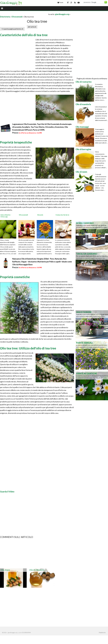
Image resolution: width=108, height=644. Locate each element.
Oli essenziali (17, 17)
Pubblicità (102, 633)
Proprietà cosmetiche (15, 277)
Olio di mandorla (37, 570)
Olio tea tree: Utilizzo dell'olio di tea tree (28, 348)
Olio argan (5, 570)
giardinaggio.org (62, 14)
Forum (60, 2)
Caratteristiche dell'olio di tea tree (24, 35)
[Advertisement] (24, 14)
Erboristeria (5, 17)
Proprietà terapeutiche (16, 142)
